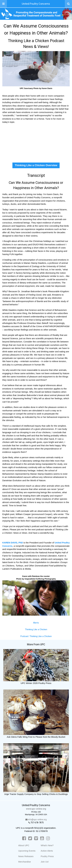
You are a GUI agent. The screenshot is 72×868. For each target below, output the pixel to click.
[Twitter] (30, 838)
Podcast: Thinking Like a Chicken (36, 636)
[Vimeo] (36, 838)
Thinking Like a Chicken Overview (36, 165)
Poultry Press (47, 856)
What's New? (47, 845)
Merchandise (25, 862)
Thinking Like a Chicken (36, 629)
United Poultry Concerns (36, 4)
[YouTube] (42, 838)
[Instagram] (48, 838)
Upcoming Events (27, 851)
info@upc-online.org (36, 820)
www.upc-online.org (36, 809)
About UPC (24, 845)
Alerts (36, 623)
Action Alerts (47, 851)
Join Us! (45, 862)
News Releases (26, 856)
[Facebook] (24, 838)
